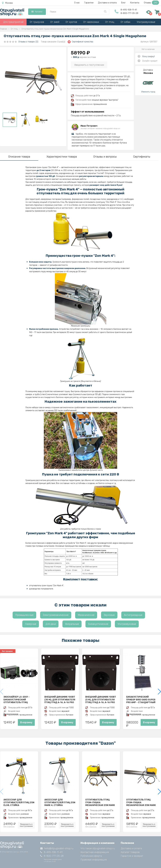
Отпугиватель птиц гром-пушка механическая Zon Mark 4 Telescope (100, 802)
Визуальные (72, 624)
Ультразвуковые (146, 22)
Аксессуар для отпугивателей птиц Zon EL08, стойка (19, 802)
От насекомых (91, 22)
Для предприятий (13, 22)
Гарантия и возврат (132, 856)
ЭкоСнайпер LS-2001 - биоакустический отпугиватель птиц (17, 700)
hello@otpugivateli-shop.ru (57, 848)
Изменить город (148, 92)
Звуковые (109, 615)
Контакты (135, 3)
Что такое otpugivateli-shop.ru (98, 848)
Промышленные (24, 615)
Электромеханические (56, 615)
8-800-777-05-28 (129, 13)
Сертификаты (142, 157)
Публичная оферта (91, 856)
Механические (86, 615)
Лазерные (31, 624)
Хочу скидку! (148, 56)
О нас (77, 3)
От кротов (71, 22)
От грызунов (37, 22)
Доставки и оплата (107, 3)
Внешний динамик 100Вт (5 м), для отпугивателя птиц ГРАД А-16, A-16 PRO (101, 700)
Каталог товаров (130, 852)
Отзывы (151, 3)
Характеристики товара (62, 157)
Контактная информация (95, 852)
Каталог (37, 12)
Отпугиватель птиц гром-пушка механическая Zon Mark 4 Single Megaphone (141, 802)
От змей (55, 22)
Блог (123, 3)
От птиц (110, 22)
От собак (126, 22)
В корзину (26, 722)
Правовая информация (94, 860)
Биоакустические (98, 624)
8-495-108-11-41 (129, 10)
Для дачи (51, 624)
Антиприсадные (133, 615)
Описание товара (19, 157)
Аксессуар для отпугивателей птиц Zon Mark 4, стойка (60, 802)
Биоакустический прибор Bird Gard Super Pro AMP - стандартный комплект (141, 700)
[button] (159, 692)
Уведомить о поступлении (89, 65)
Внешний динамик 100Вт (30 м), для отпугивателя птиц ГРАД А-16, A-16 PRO (60, 700)
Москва (7, 3)
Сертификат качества (80, 42)
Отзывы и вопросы (105, 157)
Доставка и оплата (131, 848)
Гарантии (89, 3)
